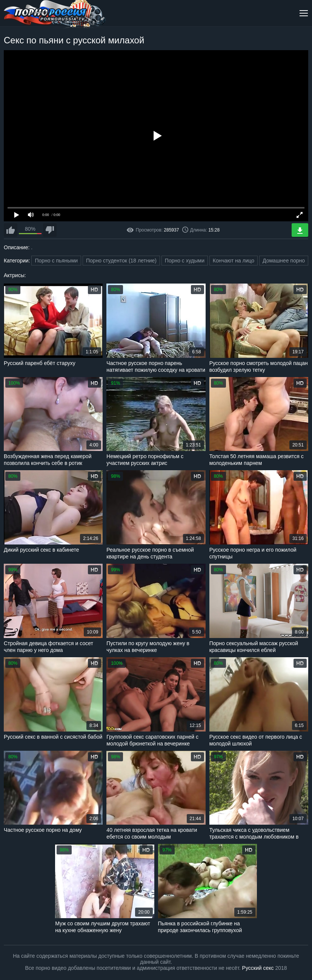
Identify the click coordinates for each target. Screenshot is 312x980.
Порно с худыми (185, 261)
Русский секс (258, 968)
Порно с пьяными (56, 261)
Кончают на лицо (234, 261)
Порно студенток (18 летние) (121, 261)
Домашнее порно (284, 261)
